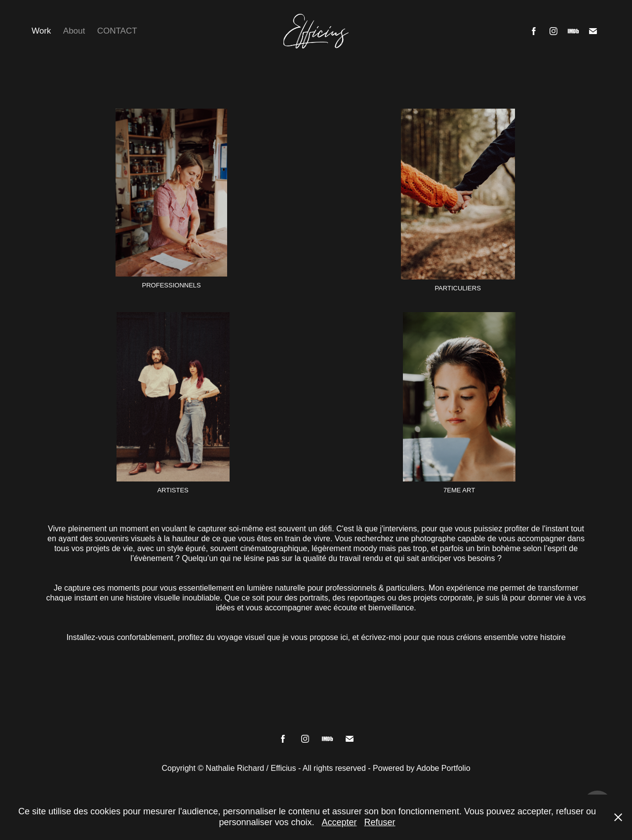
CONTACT (117, 31)
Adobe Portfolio (443, 768)
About (74, 31)
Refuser (380, 822)
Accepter (339, 822)
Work (41, 31)
